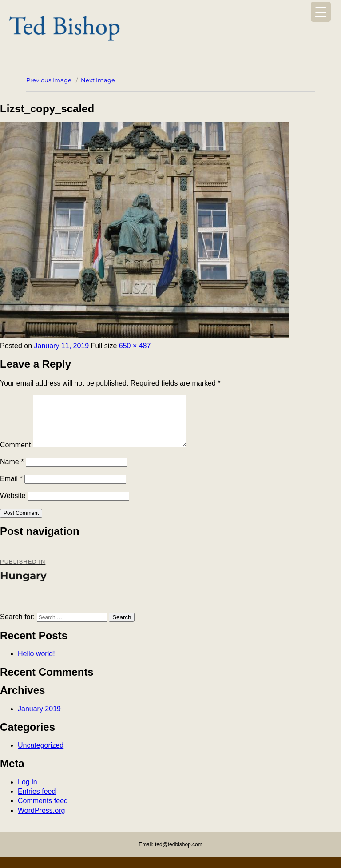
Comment (15, 456)
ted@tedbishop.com (179, 855)
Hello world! (36, 664)
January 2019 (39, 719)
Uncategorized (41, 756)
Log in (28, 793)
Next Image (98, 80)
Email (11, 489)
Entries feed (37, 802)
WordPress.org (41, 821)
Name (12, 472)
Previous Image (49, 80)
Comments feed (43, 811)
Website (13, 506)
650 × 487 (135, 346)
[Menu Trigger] (321, 12)
